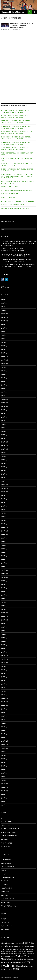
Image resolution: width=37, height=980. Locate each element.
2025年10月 (5, 321)
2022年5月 (4, 467)
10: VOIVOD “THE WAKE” (9, 187)
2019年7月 (4, 588)
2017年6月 (4, 677)
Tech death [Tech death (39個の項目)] (4, 969)
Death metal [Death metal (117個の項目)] (29, 947)
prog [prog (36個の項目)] (23, 962)
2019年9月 (4, 581)
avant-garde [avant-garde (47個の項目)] (19, 943)
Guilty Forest (5, 884)
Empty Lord (4, 874)
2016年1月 (4, 737)
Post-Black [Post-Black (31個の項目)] (20, 959)
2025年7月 (4, 332)
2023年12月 (5, 399)
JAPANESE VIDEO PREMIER (10, 829)
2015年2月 (4, 777)
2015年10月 (5, 748)
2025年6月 (4, 335)
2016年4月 (4, 727)
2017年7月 (4, 673)
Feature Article (6, 825)
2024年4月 (4, 385)
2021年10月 (5, 492)
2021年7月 (4, 502)
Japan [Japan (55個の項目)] (13, 953)
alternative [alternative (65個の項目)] (5, 943)
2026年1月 (4, 310)
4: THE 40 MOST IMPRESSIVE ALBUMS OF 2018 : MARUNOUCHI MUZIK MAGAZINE (17, 138)
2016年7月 (4, 716)
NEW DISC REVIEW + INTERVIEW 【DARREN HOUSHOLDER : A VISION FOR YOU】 (15, 255)
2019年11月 (5, 574)
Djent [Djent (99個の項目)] (3, 949)
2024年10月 (5, 364)
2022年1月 (4, 481)
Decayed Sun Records (8, 867)
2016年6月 (4, 720)
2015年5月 (4, 766)
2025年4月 (4, 342)
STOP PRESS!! (6, 847)
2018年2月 (4, 648)
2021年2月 (4, 520)
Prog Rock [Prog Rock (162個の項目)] (13, 966)
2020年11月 (5, 531)
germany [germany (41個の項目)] (11, 951)
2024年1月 (4, 396)
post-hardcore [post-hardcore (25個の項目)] (27, 959)
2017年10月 (5, 663)
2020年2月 (4, 563)
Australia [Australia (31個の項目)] (12, 943)
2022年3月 (4, 474)
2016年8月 (4, 713)
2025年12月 (5, 314)
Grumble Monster (6, 881)
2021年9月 (4, 495)
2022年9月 (4, 453)
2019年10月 (5, 577)
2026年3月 (4, 303)
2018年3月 (4, 645)
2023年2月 (4, 435)
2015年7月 (4, 759)
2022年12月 (5, 442)
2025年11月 (5, 317)
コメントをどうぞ (15, 30)
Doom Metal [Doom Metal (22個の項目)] (13, 950)
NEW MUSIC (5, 839)
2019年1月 (4, 609)
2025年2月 (4, 349)
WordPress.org (6, 929)
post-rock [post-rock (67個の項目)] (9, 962)
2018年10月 (5, 620)
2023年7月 (4, 417)
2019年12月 (5, 570)
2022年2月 (4, 478)
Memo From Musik (7, 888)
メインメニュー (35, 12)
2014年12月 (5, 784)
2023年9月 (4, 410)
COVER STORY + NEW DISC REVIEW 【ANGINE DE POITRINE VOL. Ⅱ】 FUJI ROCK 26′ (17, 260)
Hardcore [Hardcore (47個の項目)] (17, 951)
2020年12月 (5, 527)
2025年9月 (4, 324)
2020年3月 (4, 559)
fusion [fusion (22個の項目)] (6, 952)
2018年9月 (4, 624)
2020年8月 (4, 542)
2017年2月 (4, 691)
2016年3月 (4, 730)
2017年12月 (5, 656)
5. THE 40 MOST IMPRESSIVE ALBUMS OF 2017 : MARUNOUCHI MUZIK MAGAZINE (16, 143)
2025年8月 (4, 328)
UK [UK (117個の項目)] (15, 969)
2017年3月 (4, 688)
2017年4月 (4, 684)
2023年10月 (5, 406)
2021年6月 (4, 506)
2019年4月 (4, 599)
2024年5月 (4, 381)
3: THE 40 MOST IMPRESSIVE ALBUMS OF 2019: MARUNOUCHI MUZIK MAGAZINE (16, 132)
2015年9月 (4, 752)
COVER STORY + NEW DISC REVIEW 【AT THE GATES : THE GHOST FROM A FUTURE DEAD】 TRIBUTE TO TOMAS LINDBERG (18, 243)
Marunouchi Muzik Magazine (13, 12)
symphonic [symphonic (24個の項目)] (30, 966)
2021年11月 (5, 488)
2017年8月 (4, 670)
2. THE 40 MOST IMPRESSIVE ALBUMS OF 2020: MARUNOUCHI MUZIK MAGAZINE (16, 127)
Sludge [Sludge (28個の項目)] (20, 966)
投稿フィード (5, 922)
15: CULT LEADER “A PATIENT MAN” (13, 205)
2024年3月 (4, 389)
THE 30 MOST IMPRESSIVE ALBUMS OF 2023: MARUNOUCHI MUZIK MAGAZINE (16, 111)
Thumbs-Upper (6, 902)
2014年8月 (4, 798)
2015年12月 (5, 741)
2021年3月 (4, 517)
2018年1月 (4, 652)
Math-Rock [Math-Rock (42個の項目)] (22, 954)
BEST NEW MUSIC (7, 822)
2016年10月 (5, 705)
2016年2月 (4, 734)
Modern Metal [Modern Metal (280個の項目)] (22, 956)
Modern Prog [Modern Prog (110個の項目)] (7, 959)
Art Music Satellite (7, 859)
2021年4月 (4, 513)
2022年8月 (4, 456)
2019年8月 (4, 584)
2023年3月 (4, 431)
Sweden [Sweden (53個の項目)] (25, 966)
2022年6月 (4, 463)
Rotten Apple (5, 892)
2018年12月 (5, 613)
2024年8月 (4, 371)
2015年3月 (4, 773)
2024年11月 (5, 360)
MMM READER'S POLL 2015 (10, 832)
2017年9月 (4, 666)
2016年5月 (4, 723)
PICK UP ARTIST (6, 843)
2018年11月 (5, 616)
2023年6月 (4, 421)
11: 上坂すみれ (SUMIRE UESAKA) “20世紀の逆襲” (17, 190)
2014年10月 (5, 791)
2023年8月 (4, 413)
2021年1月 (4, 524)
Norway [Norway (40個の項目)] (15, 959)
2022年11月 (5, 445)
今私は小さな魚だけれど (9, 906)
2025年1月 (4, 353)
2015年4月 (4, 769)
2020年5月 (4, 552)
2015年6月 (4, 762)
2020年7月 (4, 545)
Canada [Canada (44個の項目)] (21, 947)
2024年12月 (5, 356)
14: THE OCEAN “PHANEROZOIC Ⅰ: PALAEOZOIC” (18, 201)
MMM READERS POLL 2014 (10, 836)
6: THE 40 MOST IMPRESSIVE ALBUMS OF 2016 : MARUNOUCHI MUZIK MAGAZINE (17, 148)
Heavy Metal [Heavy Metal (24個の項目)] (30, 952)
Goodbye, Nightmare (7, 877)
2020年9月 (4, 538)
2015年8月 (4, 755)
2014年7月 (4, 802)
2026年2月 (4, 307)
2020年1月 (4, 567)
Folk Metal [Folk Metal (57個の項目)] (31, 949)
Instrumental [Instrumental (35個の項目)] (5, 954)
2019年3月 (4, 602)
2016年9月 (4, 709)
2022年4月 (4, 470)
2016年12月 (5, 698)
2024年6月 (4, 378)
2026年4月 (4, 300)
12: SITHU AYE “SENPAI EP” (10, 194)
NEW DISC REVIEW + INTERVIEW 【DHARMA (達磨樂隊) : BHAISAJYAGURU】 (22, 26)
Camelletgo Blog (6, 863)
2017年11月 (5, 659)
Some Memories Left (7, 899)
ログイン (4, 919)
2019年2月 (4, 606)
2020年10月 (5, 535)
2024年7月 (4, 374)
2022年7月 (4, 460)
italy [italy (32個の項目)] (10, 954)
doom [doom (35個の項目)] (8, 950)
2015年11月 (5, 745)
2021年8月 (4, 499)
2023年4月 (4, 428)
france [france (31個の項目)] (3, 952)
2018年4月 (4, 641)
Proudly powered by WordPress (9, 978)
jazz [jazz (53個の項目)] (17, 953)
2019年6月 (4, 591)
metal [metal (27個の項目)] (6, 957)
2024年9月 (4, 367)
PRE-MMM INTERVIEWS (7, 221)
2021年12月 (5, 485)
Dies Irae (4, 870)
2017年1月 (4, 695)
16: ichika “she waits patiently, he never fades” (15, 208)
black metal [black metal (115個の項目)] (14, 947)
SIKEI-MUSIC (5, 895)
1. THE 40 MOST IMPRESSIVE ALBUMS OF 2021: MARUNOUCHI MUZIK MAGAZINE (16, 122)
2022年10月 (5, 449)
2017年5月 (4, 680)
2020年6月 (4, 549)
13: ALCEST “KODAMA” (8, 197)
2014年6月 (4, 805)
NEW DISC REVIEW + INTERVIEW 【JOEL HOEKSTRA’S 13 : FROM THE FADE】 (14, 250)
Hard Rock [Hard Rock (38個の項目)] (23, 952)
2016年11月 (5, 702)
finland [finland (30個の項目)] (25, 950)
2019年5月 (4, 595)
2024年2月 (4, 392)
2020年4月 (4, 556)
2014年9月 (4, 794)
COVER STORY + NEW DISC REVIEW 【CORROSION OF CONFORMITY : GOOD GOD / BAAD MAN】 (18, 266)
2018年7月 (4, 631)
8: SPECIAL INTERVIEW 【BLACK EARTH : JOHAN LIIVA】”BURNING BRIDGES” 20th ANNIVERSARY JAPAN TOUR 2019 (17, 176)
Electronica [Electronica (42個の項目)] (19, 949)
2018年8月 (4, 627)
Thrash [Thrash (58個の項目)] (11, 969)
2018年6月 (4, 634)
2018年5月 (4, 638)
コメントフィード (7, 926)
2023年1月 (4, 438)
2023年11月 (5, 403)
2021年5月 (4, 510)
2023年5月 (4, 424)
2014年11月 (5, 787)
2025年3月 (4, 346)
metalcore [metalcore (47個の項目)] (11, 956)
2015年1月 (4, 780)
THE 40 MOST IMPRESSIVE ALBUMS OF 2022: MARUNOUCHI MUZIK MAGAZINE (16, 116)
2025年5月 (4, 339)
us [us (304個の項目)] (18, 969)
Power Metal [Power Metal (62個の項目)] (17, 962)
